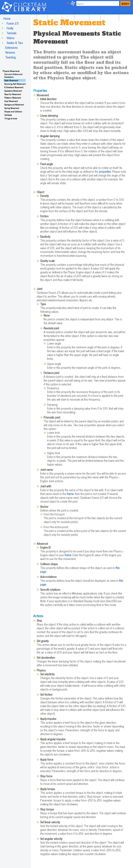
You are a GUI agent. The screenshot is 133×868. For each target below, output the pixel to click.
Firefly (10, 28)
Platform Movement (13, 98)
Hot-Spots (8, 115)
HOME (42, 17)
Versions (10, 52)
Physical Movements (11, 71)
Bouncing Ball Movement (15, 84)
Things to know (11, 118)
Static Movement (11, 80)
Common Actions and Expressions (13, 76)
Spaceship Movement (13, 91)
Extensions (11, 48)
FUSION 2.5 (54, 17)
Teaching (10, 57)
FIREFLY (68, 17)
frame (70, 494)
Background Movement (14, 105)
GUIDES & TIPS (109, 17)
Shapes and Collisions (13, 112)
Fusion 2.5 (13, 23)
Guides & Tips (15, 43)
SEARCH (125, 4)
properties (105, 171)
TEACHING (126, 17)
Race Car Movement (13, 94)
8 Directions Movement (14, 87)
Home (7, 18)
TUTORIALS (81, 17)
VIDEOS (94, 17)
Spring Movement (12, 108)
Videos (10, 38)
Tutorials (12, 33)
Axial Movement (11, 101)
